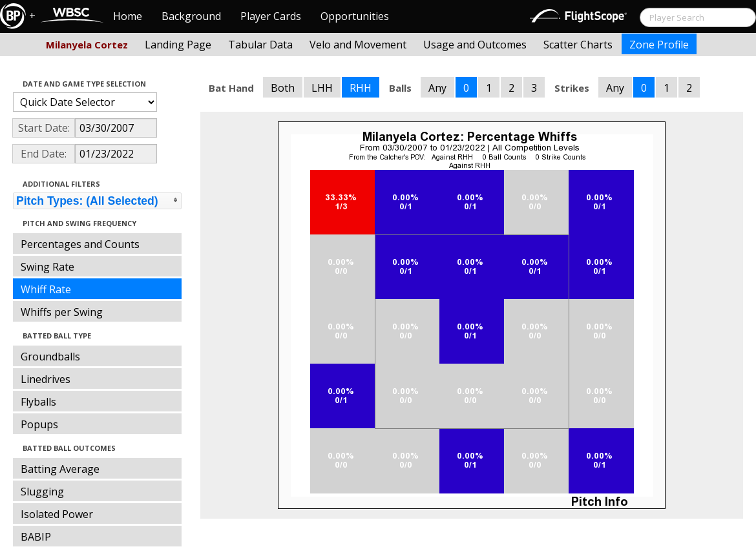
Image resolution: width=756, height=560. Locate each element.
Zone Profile (659, 45)
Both (283, 88)
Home (128, 16)
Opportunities (355, 16)
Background (191, 16)
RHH (361, 88)
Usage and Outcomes (475, 45)
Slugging (42, 492)
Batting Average (60, 469)
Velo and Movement (358, 45)
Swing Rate (47, 267)
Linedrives (46, 379)
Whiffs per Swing (62, 312)
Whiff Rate (46, 289)
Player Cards (271, 16)
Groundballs (50, 357)
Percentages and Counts (80, 244)
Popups (39, 424)
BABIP (36, 537)
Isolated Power (57, 514)
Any (437, 88)
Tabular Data (260, 45)
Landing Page (178, 45)
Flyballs (38, 402)
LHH (322, 88)
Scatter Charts (578, 45)
